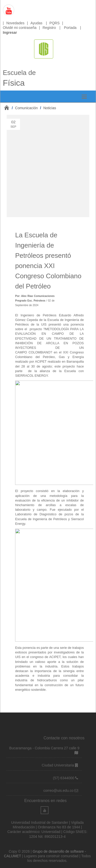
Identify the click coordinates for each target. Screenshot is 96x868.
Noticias (50, 108)
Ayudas (36, 23)
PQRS (55, 23)
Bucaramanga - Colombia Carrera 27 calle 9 (44, 748)
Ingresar (10, 32)
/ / (34, 108)
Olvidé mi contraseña (20, 28)
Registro (49, 28)
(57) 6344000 (64, 778)
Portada (70, 28)
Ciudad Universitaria (58, 765)
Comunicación (26, 108)
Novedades (15, 23)
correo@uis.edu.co (59, 791)
